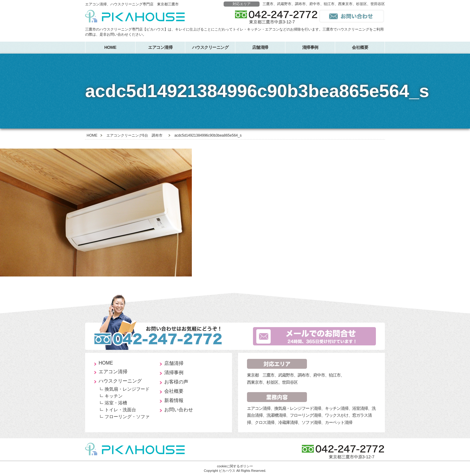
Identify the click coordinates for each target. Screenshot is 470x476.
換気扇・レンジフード (127, 389)
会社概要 (360, 47)
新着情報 (174, 400)
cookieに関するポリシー (235, 466)
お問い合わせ (179, 410)
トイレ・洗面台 (120, 410)
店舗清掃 (260, 47)
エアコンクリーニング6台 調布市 (134, 135)
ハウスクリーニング (210, 47)
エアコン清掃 (160, 47)
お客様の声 (176, 382)
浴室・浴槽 (116, 403)
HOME (110, 47)
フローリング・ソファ (127, 417)
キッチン (114, 396)
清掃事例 (310, 47)
